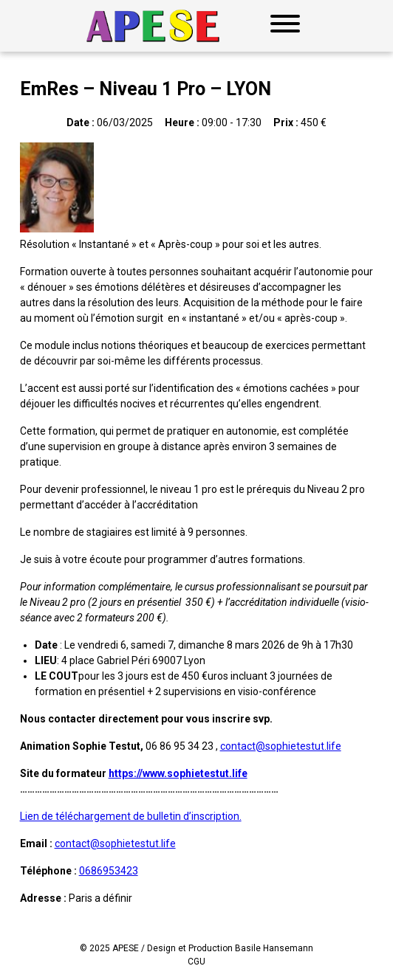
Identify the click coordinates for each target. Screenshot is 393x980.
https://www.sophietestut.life (178, 773)
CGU (196, 962)
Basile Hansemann (274, 948)
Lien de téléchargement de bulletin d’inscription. (131, 816)
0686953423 (109, 871)
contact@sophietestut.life (281, 746)
